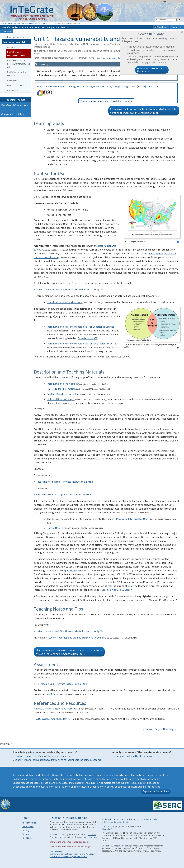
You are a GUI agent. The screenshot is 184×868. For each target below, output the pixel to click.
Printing (26, 830)
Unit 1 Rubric (53, 694)
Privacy (25, 834)
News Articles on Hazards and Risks (53, 709)
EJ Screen (72, 570)
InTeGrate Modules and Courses (14, 24)
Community (12, 90)
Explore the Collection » (156, 791)
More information (56, 851)
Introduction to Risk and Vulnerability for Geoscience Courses (80, 327)
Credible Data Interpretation (63, 394)
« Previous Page (152, 729)
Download (160, 27)
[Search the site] (166, 20)
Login (164, 2)
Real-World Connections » (15, 107)
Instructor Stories (15, 85)
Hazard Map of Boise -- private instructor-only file (62, 494)
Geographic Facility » (13, 114)
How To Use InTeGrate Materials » (149, 70)
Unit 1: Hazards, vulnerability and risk (16, 54)
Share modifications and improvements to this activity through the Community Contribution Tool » (143, 111)
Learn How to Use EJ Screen (117, 590)
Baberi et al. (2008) (88, 338)
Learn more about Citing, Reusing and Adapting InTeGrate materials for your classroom (72, 855)
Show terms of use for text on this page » (69, 842)
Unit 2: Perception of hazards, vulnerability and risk (19, 64)
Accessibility (28, 826)
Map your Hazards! (37, 24)
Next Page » (169, 729)
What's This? (107, 829)
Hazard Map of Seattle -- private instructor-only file (63, 482)
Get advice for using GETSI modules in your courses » (41, 756)
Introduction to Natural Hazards (65, 302)
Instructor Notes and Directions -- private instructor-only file (69, 289)
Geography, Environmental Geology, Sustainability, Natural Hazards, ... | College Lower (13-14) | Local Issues (106, 94)
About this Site (29, 823)
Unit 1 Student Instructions (62, 389)
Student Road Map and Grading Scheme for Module (75, 638)
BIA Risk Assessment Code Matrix (52, 719)
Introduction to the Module (62, 384)
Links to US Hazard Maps (60, 399)
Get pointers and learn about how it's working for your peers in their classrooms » (58, 760)
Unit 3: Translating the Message (17, 74)
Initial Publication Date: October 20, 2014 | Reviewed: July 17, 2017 (79, 58)
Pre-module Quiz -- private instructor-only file (60, 684)
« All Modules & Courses (15, 37)
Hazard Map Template (59, 528)
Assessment (12, 80)
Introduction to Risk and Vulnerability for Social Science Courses (82, 344)
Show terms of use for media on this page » (71, 847)
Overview (11, 47)
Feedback (27, 838)
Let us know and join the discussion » (132, 756)
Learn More (6, 31)
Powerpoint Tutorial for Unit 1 (133, 519)
